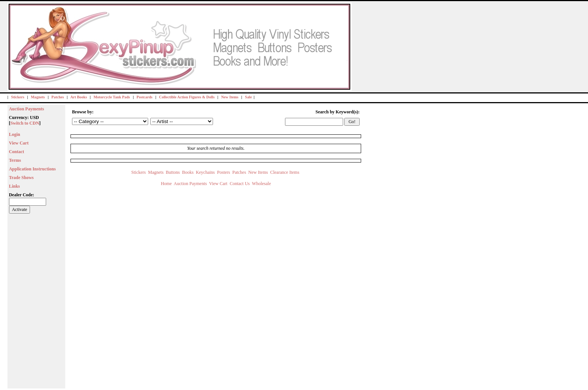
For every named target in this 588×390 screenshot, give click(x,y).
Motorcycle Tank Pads (112, 97)
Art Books (78, 97)
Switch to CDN (25, 123)
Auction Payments (27, 109)
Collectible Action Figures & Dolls (187, 97)
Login (15, 134)
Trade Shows (21, 178)
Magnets (38, 97)
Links (14, 186)
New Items (230, 97)
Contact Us (240, 184)
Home (166, 184)
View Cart (19, 143)
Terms (15, 160)
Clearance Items (285, 172)
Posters (224, 172)
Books (188, 172)
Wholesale (262, 184)
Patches (58, 97)
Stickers (18, 97)
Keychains (205, 172)
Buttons (173, 172)
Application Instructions (32, 169)
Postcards (144, 97)
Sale (248, 97)
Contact (17, 152)
